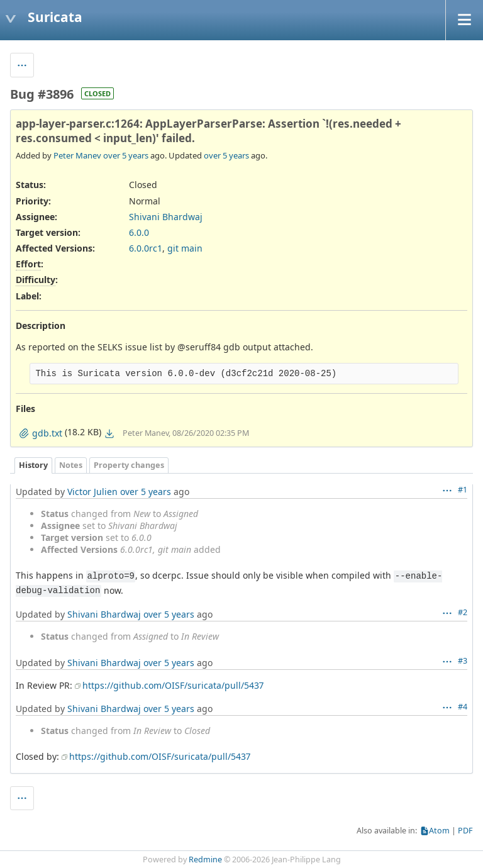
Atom (439, 831)
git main (185, 248)
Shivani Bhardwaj (166, 217)
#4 (463, 707)
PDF (465, 831)
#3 (463, 661)
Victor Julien (92, 492)
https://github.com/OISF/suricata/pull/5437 (173, 685)
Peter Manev (77, 155)
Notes (71, 465)
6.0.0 (139, 232)
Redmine (205, 860)
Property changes (129, 465)
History (33, 465)
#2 (463, 612)
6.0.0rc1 (146, 248)
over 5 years (126, 155)
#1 (463, 490)
